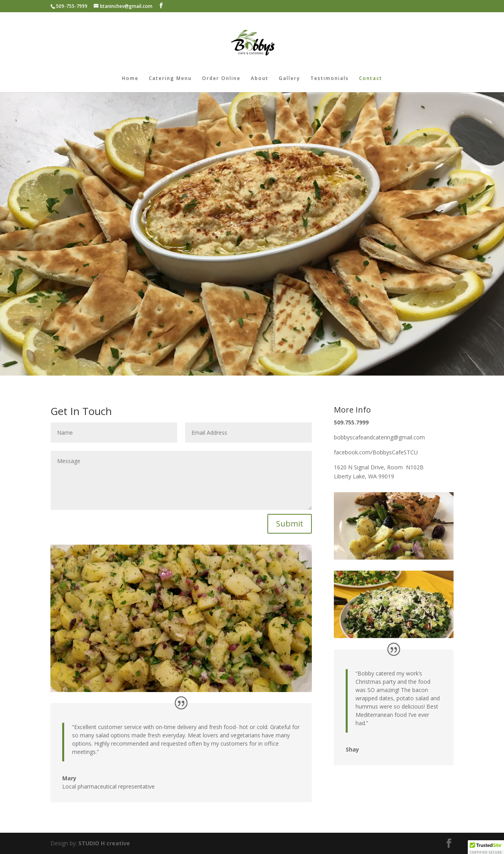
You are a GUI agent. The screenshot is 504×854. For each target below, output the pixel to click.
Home (130, 79)
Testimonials (330, 79)
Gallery (289, 79)
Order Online (221, 79)
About (260, 79)
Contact (371, 79)
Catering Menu (170, 79)
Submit (290, 524)
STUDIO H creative (104, 843)
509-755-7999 (72, 6)
